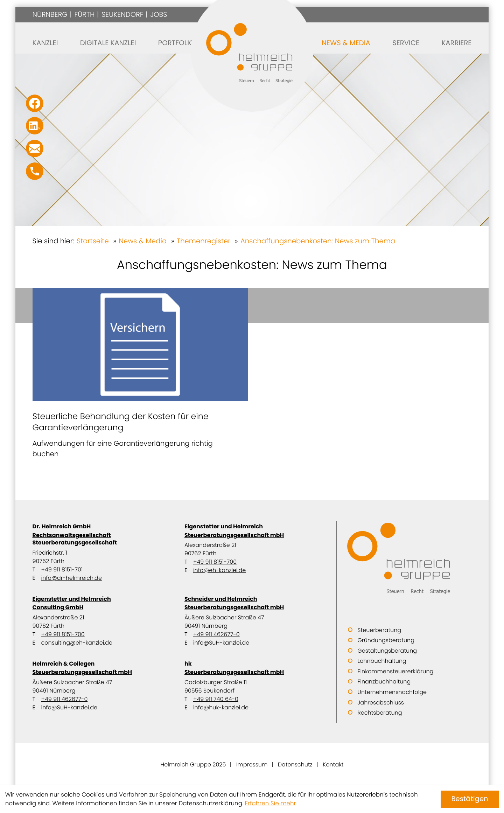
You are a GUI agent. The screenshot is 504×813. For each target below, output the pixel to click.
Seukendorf (122, 14)
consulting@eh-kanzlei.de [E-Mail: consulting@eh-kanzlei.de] (77, 643)
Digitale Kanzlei (108, 43)
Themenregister (204, 241)
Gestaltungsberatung (387, 651)
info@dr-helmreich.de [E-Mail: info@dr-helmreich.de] (72, 578)
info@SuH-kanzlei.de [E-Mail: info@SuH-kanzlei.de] (221, 643)
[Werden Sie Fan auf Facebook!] (35, 103)
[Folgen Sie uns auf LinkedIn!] (35, 126)
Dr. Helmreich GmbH (100, 534)
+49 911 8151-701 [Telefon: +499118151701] (62, 569)
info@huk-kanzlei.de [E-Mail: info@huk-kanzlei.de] (221, 707)
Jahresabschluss (381, 703)
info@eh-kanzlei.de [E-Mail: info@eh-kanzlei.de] (219, 570)
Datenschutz (295, 765)
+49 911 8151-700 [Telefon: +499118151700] (215, 562)
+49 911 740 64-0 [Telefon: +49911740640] (216, 699)
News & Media (346, 43)
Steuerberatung (379, 630)
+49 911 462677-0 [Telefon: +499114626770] (216, 634)
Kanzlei (45, 43)
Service (406, 43)
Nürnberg (50, 14)
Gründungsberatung (386, 640)
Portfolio (176, 43)
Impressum (252, 765)
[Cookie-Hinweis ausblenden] (470, 799)
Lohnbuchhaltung (382, 661)
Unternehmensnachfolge (392, 692)
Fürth (84, 14)
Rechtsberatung (380, 713)
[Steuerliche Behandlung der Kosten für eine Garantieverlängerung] (140, 374)
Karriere (456, 43)
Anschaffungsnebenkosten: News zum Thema (318, 241)
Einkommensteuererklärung (395, 671)
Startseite (93, 241)
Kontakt (333, 765)
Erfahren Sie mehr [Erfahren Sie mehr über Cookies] (271, 803)
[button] (35, 171)
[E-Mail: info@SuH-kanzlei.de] (35, 148)
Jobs (159, 14)
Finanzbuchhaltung (384, 682)
